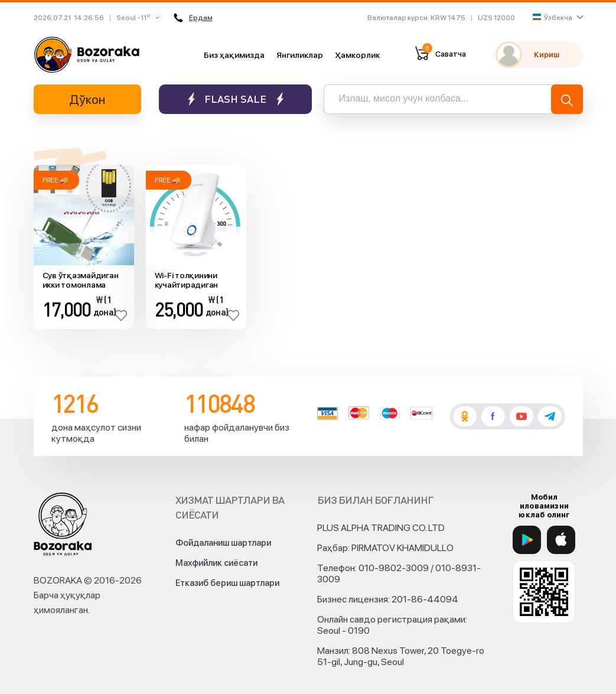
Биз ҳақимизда (234, 55)
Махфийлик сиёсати (216, 563)
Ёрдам (193, 18)
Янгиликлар (300, 55)
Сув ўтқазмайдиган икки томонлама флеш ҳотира (81, 281)
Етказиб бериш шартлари (227, 583)
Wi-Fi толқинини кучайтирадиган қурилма (187, 281)
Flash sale (235, 99)
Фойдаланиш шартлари (223, 543)
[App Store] (561, 540)
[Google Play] (527, 540)
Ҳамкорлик (357, 55)
